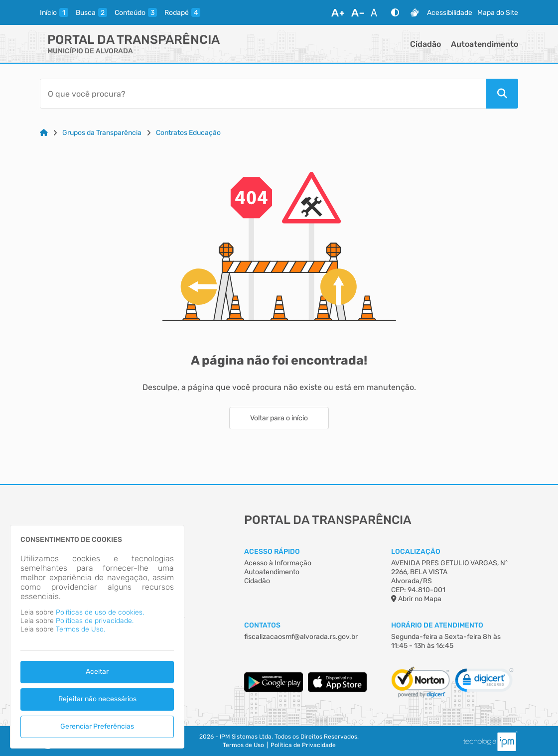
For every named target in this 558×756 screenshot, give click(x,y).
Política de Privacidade (303, 745)
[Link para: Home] (44, 133)
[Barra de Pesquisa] (263, 94)
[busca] (91, 12)
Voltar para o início (279, 418)
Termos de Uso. (80, 629)
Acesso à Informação (278, 563)
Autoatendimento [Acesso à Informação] (272, 572)
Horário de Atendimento (437, 625)
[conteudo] (136, 12)
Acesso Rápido (272, 552)
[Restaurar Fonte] (377, 12)
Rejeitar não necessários (97, 699)
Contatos (262, 625)
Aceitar (97, 672)
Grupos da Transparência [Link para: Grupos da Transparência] (102, 133)
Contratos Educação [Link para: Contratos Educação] (188, 133)
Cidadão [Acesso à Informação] (257, 581)
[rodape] (182, 12)
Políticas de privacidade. (95, 621)
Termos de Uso (243, 745)
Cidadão (425, 44)
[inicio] (54, 12)
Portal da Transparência (134, 40)
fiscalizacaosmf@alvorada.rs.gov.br (301, 637)
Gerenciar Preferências (97, 726)
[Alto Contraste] (395, 12)
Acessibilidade (450, 13)
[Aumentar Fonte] (338, 12)
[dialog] (97, 637)
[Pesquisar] (502, 94)
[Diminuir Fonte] (358, 12)
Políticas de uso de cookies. (100, 612)
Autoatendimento (485, 44)
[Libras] (415, 12)
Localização (416, 552)
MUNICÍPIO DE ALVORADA (90, 51)
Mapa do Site (498, 13)
